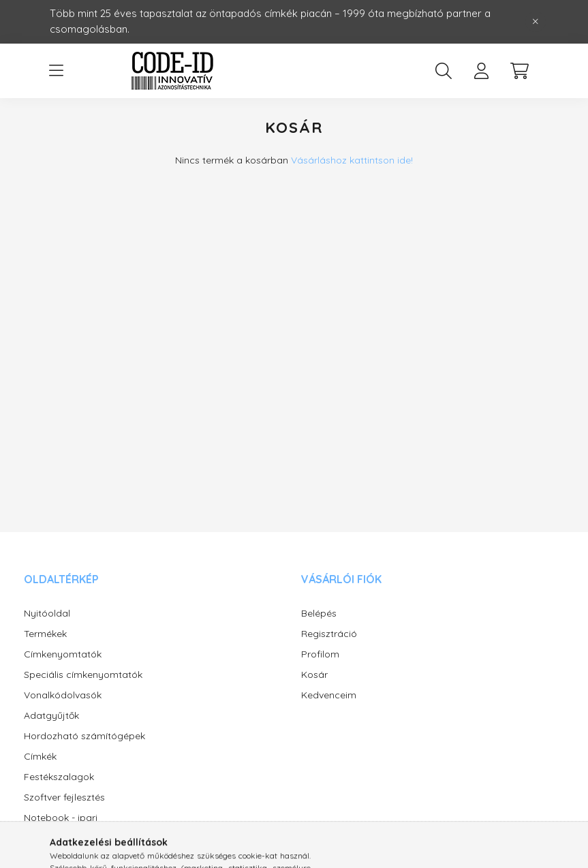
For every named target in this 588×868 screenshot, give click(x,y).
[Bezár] (536, 22)
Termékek (45, 634)
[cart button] (520, 71)
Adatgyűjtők (51, 716)
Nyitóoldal (47, 614)
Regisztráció (329, 634)
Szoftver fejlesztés (64, 797)
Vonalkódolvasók (63, 695)
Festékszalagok (59, 777)
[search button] (444, 71)
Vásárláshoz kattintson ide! (352, 160)
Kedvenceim (329, 695)
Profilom (320, 654)
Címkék (40, 757)
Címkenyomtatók (63, 654)
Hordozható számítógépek (84, 736)
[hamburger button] (57, 71)
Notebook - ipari (61, 818)
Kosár (314, 675)
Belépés (319, 614)
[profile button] (482, 71)
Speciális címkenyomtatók (83, 675)
